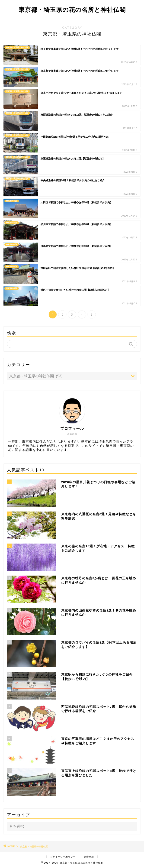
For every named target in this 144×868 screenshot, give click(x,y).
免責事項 (89, 857)
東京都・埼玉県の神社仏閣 (34, 847)
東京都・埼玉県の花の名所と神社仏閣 (72, 10)
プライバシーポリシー (63, 857)
